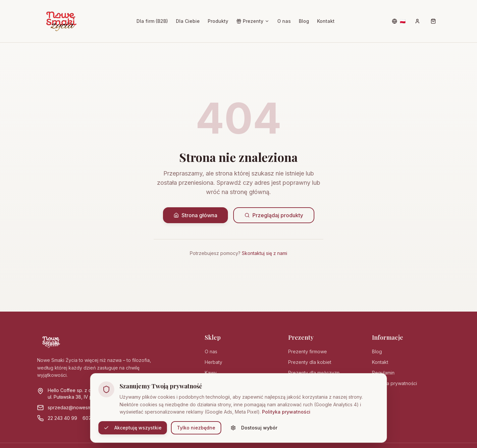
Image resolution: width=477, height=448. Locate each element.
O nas (284, 21)
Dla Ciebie (188, 21)
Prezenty (253, 21)
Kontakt (326, 21)
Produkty (218, 21)
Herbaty (213, 362)
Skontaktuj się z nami (265, 253)
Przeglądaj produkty (274, 215)
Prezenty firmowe (308, 351)
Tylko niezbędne (196, 428)
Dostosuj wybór (254, 428)
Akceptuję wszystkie (133, 428)
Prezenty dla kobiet (310, 362)
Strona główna (195, 215)
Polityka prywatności (286, 412)
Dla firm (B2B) (152, 21)
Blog (304, 21)
